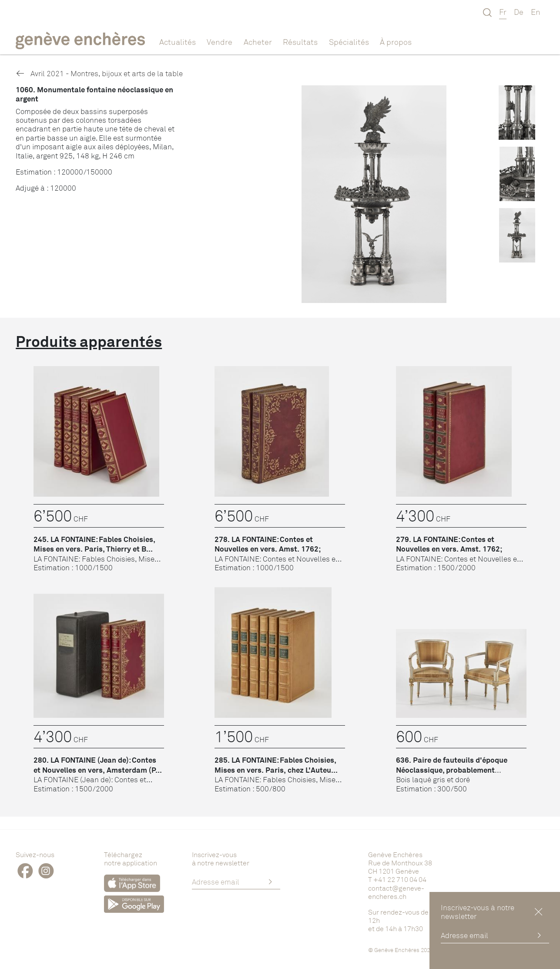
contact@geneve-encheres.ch (396, 892)
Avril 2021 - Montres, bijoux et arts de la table (99, 73)
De (519, 12)
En (536, 12)
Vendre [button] (220, 42)
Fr (503, 12)
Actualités (178, 42)
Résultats (300, 42)
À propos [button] (396, 42)
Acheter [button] (258, 42)
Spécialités (349, 42)
